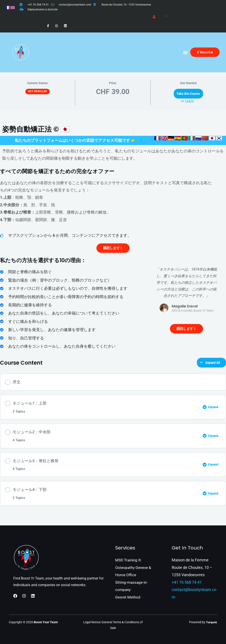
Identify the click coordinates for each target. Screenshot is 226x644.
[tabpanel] (113, 291)
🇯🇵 (212, 138)
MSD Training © (129, 560)
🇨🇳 (205, 138)
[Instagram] (24, 596)
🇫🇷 (157, 138)
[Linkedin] (33, 596)
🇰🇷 (219, 138)
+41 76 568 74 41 (38, 5)
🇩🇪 (171, 138)
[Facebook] (15, 596)
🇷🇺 (199, 138)
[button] (166, 16)
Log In (189, 101)
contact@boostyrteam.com (75, 5)
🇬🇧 (164, 138)
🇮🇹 (192, 138)
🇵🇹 (185, 138)
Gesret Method (128, 597)
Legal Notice (92, 622)
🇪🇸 (178, 138)
